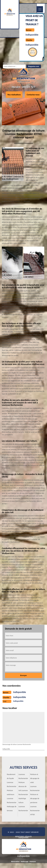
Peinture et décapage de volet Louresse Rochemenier (35, 782)
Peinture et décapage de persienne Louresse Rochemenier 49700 (35, 805)
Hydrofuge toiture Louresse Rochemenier (23, 805)
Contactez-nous (33, 94)
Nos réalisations (14, 94)
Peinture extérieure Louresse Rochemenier (12, 796)
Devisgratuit (33, 52)
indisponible (32, 35)
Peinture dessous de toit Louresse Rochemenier (23, 788)
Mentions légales (24, 836)
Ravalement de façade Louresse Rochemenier (12, 780)
